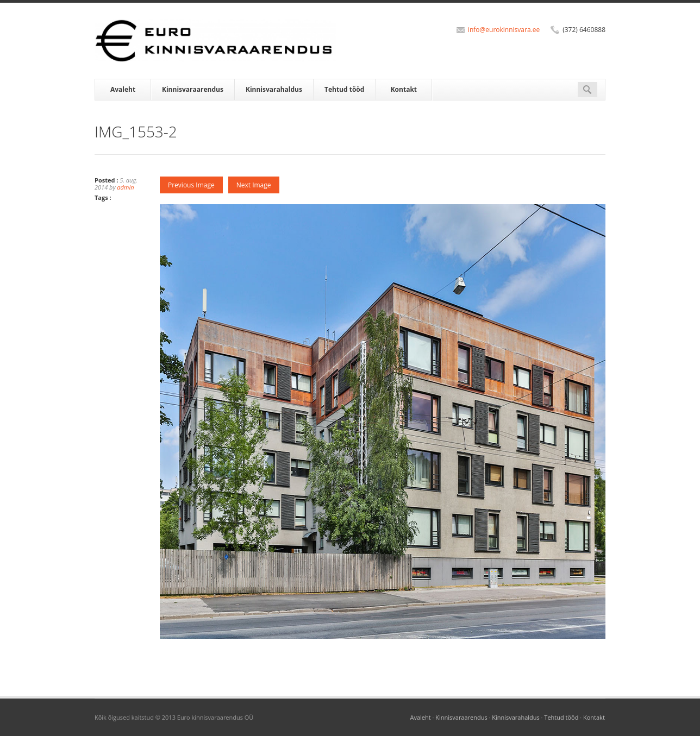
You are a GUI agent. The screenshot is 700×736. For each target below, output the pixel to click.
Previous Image (191, 185)
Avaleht (123, 89)
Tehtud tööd (344, 89)
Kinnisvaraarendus (193, 89)
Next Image (254, 185)
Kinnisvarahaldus (274, 89)
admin (125, 187)
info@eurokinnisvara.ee (504, 30)
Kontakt (404, 89)
